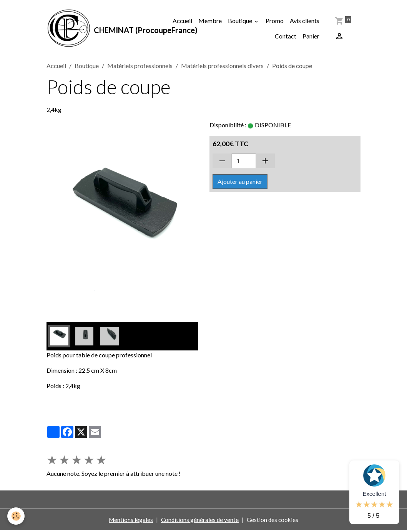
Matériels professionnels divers (222, 68)
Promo (275, 21)
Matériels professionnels (140, 68)
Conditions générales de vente (200, 521)
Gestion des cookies (274, 521)
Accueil (182, 21)
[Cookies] (16, 516)
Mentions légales (130, 521)
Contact (286, 37)
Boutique (241, 21)
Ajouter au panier (240, 183)
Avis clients (305, 21)
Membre (210, 21)
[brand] (105, 29)
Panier (311, 37)
